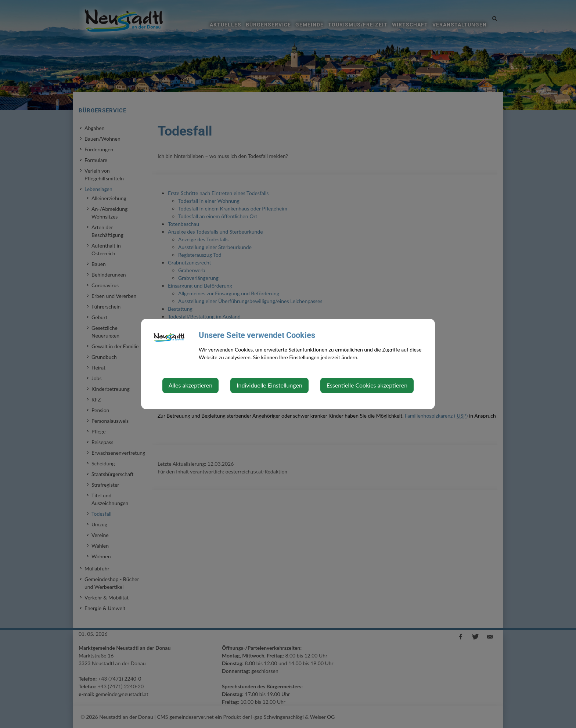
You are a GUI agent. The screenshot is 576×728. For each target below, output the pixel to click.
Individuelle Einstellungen (269, 385)
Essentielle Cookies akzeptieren (367, 385)
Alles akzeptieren (190, 385)
